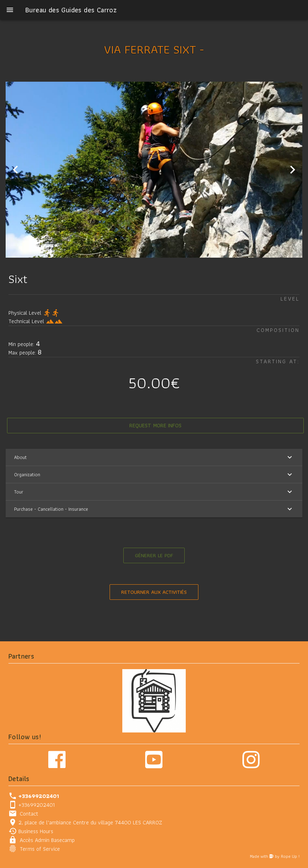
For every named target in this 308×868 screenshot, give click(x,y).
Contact (29, 813)
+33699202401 (37, 804)
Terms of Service (40, 848)
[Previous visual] (16, 169)
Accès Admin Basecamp (47, 839)
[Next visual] (292, 169)
